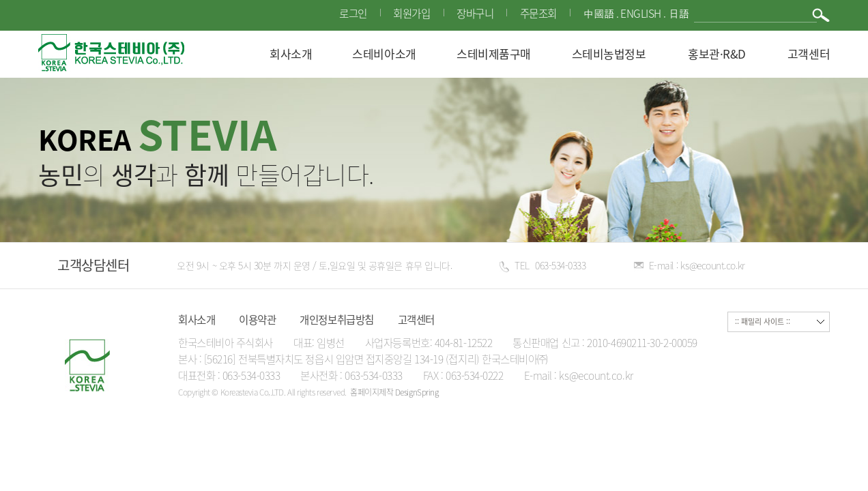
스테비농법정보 (609, 54)
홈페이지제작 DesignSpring (394, 392)
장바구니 (474, 13)
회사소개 (291, 54)
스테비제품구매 (494, 54)
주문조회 (537, 13)
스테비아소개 (384, 54)
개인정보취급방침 (336, 319)
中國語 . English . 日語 (635, 14)
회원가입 (410, 13)
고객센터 (809, 54)
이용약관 (257, 319)
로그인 (352, 13)
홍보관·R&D (717, 54)
